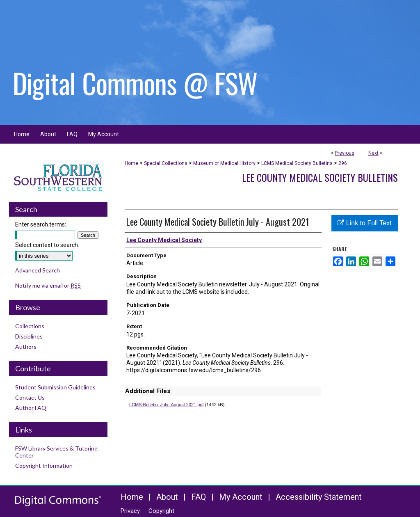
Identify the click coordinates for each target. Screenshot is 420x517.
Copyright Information (44, 466)
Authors (26, 347)
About (167, 497)
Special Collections (166, 163)
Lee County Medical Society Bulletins (320, 177)
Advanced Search (38, 270)
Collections (30, 326)
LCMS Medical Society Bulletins (297, 163)
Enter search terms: (41, 224)
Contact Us (30, 397)
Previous (345, 153)
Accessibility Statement (319, 497)
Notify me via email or (48, 285)
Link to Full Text (364, 223)
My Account (241, 497)
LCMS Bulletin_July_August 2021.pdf (167, 405)
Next (373, 153)
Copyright (161, 511)
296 (343, 163)
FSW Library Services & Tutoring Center (56, 452)
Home (131, 163)
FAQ (199, 497)
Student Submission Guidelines (55, 387)
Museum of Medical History (224, 163)
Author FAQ (31, 408)
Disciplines (29, 336)
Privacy (130, 511)
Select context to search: (47, 245)
